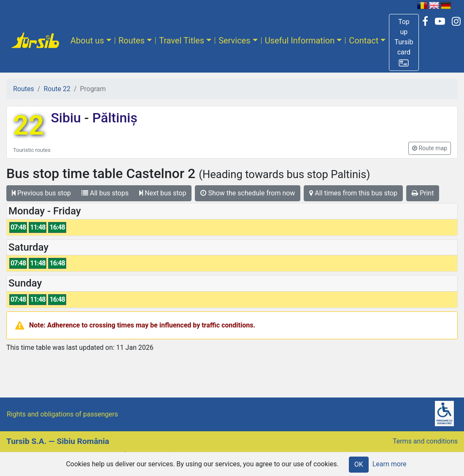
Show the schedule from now (248, 193)
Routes (132, 41)
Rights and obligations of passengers (62, 414)
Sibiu (67, 118)
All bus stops (105, 193)
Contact (364, 41)
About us (87, 41)
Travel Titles (182, 41)
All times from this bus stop (353, 193)
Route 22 (57, 89)
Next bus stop (163, 193)
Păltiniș (113, 118)
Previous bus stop (41, 193)
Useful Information (300, 41)
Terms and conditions (425, 441)
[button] (404, 42)
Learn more (390, 464)
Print (423, 193)
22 (28, 126)
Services (234, 41)
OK (359, 464)
